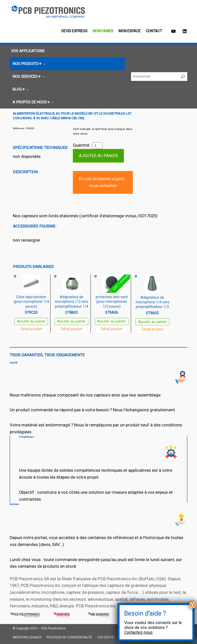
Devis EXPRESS (74, 31)
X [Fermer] (193, 605)
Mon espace (130, 31)
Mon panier (103, 31)
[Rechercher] (183, 77)
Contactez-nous (138, 632)
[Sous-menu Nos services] (28, 77)
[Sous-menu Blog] (20, 89)
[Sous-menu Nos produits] (28, 64)
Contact (154, 31)
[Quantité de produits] (97, 146)
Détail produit (31, 329)
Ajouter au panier (98, 156)
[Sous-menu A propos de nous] (32, 102)
